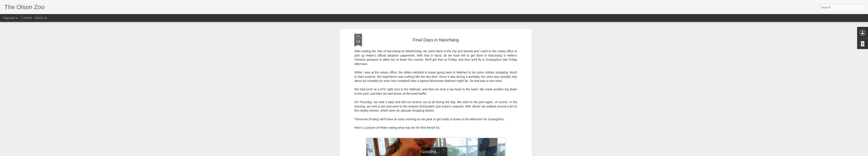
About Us (41, 18)
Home (27, 18)
